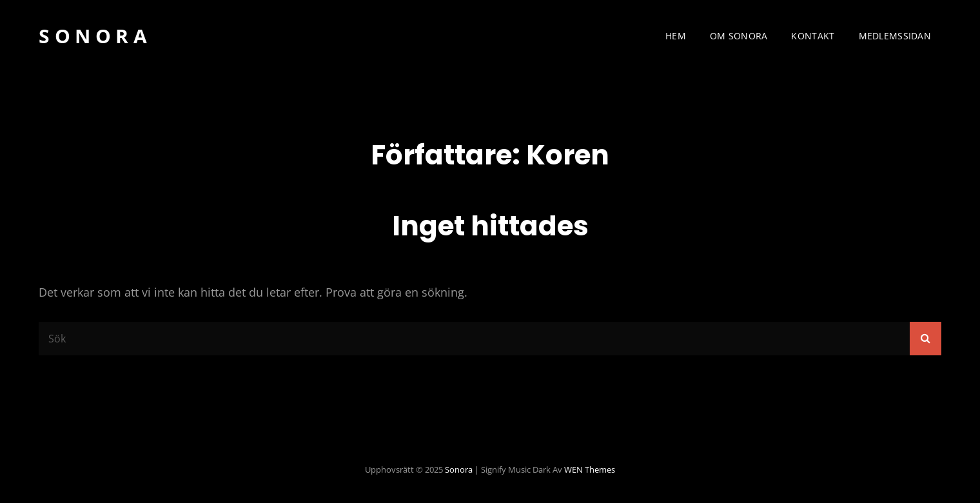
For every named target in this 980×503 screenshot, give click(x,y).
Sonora (95, 36)
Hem (676, 36)
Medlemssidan (895, 36)
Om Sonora (739, 36)
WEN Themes (590, 469)
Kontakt (813, 36)
